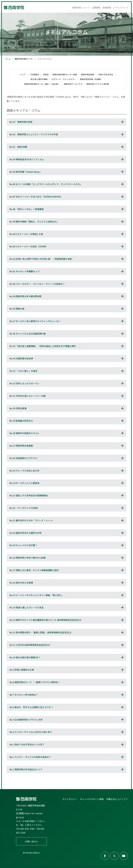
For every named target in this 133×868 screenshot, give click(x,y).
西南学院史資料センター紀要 (65, 74)
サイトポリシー (70, 799)
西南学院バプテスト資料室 (98, 84)
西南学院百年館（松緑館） (91, 79)
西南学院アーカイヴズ (73, 84)
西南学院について (81, 8)
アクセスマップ (121, 8)
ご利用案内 (34, 74)
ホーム (8, 59)
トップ (23, 74)
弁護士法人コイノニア (117, 799)
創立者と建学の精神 (39, 79)
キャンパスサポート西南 (92, 799)
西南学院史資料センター (24, 59)
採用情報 (107, 8)
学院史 (46, 74)
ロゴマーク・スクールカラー (64, 79)
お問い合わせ (31, 841)
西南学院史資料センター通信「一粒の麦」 (42, 84)
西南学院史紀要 (88, 74)
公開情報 (96, 8)
